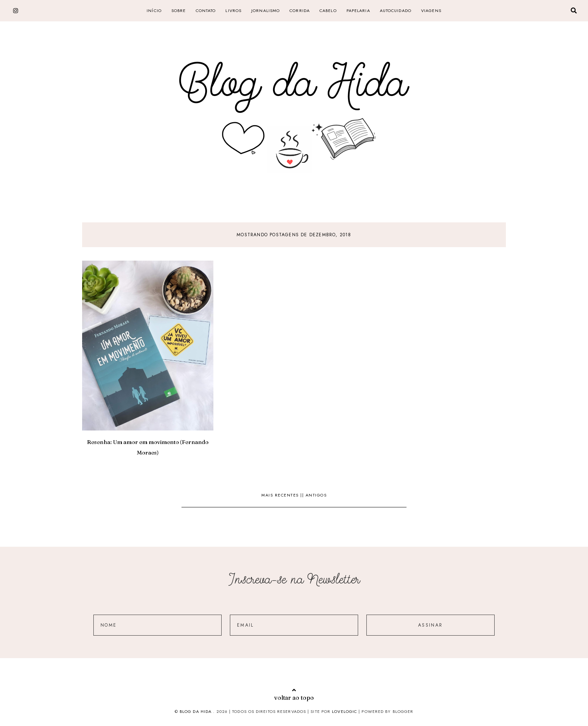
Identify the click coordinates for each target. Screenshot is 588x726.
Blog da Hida (196, 711)
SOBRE (179, 10)
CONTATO (206, 10)
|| (303, 495)
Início (154, 10)
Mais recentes (281, 495)
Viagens (431, 10)
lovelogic (345, 711)
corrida (300, 10)
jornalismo (265, 10)
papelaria (358, 10)
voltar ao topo (294, 694)
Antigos (316, 495)
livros (233, 10)
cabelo (328, 10)
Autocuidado (396, 10)
